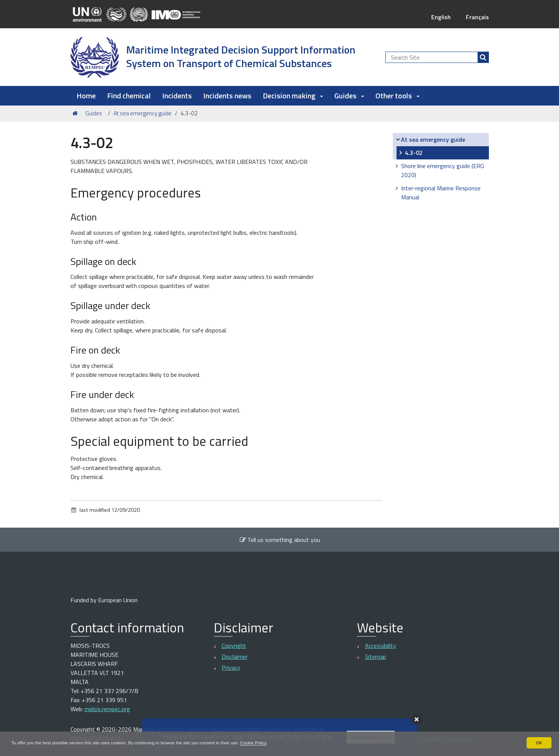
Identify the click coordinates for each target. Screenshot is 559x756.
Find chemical (129, 96)
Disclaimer (235, 657)
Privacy (231, 667)
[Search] (483, 57)
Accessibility (381, 646)
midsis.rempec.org (107, 709)
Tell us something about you (280, 540)
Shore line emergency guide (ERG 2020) (443, 170)
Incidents (177, 96)
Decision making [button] (293, 96)
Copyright (234, 646)
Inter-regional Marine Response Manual (441, 193)
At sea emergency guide (142, 113)
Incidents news (227, 96)
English (441, 17)
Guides (94, 113)
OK (539, 742)
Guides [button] (349, 96)
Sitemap (375, 657)
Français (477, 17)
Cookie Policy (261, 742)
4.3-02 (414, 153)
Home (86, 96)
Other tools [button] (397, 96)
